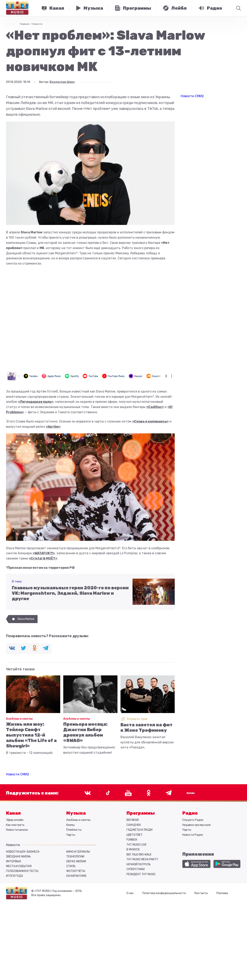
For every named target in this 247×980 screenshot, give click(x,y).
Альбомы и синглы (19, 719)
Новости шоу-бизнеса (23, 852)
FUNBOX (132, 840)
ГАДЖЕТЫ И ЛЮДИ (139, 830)
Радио (190, 813)
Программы (141, 813)
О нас (130, 893)
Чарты (71, 835)
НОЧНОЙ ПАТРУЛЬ (139, 864)
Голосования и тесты (22, 871)
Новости (37, 24)
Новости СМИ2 (18, 774)
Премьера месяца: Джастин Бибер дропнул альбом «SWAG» (85, 732)
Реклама (222, 893)
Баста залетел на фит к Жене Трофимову (146, 728)
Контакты (201, 893)
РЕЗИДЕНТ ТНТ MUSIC (141, 874)
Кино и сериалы (78, 852)
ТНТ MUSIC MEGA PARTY (142, 859)
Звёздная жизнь (18, 857)
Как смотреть (15, 825)
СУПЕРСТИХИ (136, 869)
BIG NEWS (133, 820)
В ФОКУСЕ (133, 850)
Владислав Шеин (62, 82)
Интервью (14, 861)
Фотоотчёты (76, 871)
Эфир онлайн (15, 820)
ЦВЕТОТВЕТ (135, 835)
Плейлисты (74, 830)
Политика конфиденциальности (164, 893)
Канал (13, 813)
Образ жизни (76, 861)
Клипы (70, 825)
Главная (24, 24)
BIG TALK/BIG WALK (139, 855)
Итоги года (14, 876)
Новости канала (17, 830)
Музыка (76, 813)
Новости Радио (193, 835)
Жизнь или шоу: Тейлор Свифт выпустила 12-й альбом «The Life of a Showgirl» (31, 735)
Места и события (19, 866)
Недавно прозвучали (196, 825)
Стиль (71, 866)
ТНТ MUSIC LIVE (137, 845)
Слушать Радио (193, 820)
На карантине (76, 876)
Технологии (75, 857)
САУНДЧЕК (134, 825)
